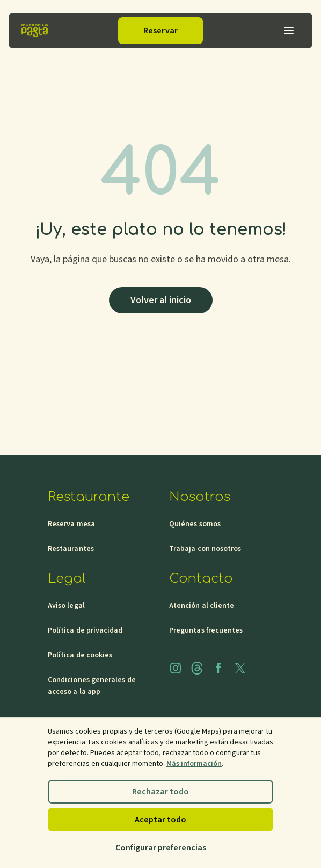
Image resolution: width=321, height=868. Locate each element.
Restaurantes (71, 549)
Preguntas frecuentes (206, 630)
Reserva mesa (71, 524)
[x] (240, 668)
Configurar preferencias (161, 848)
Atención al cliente (202, 606)
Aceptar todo (160, 820)
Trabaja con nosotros (205, 549)
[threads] (197, 668)
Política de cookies (80, 655)
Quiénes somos (195, 524)
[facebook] (218, 668)
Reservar (160, 31)
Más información (194, 764)
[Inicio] (35, 31)
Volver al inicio (161, 300)
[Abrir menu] (289, 31)
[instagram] (176, 668)
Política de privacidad (85, 630)
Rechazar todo (160, 792)
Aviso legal (66, 606)
